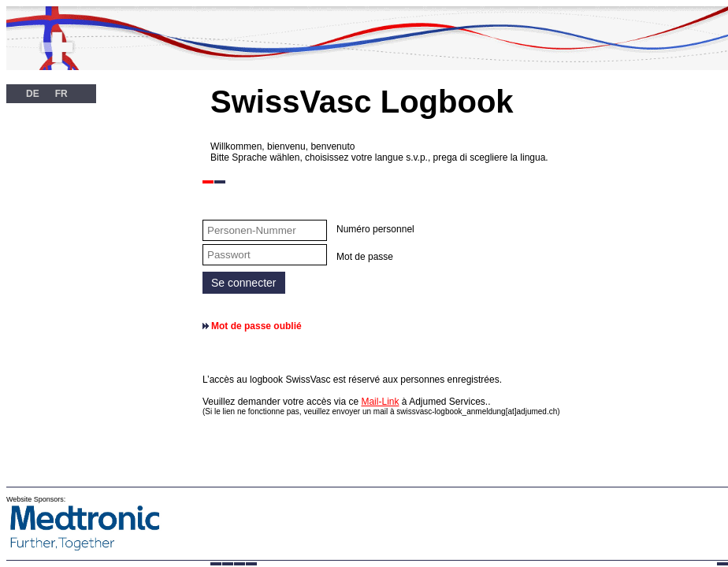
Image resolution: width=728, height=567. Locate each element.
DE (33, 94)
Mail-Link (380, 402)
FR (61, 94)
